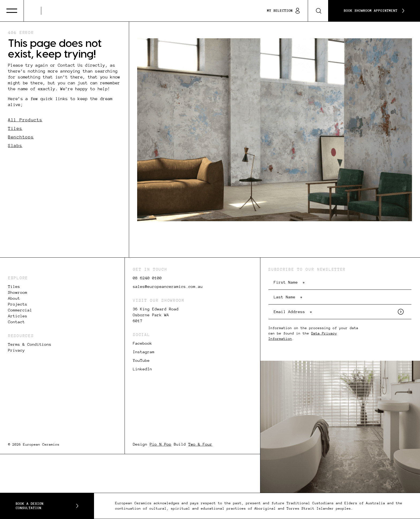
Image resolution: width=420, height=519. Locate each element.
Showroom (18, 292)
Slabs (15, 146)
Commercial (20, 310)
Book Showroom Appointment (374, 11)
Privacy (16, 350)
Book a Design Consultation (47, 506)
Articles (18, 316)
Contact (16, 322)
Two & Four (200, 444)
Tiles (15, 128)
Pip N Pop (161, 444)
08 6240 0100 (147, 278)
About (14, 298)
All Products (25, 120)
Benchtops (21, 137)
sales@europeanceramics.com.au (168, 287)
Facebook (142, 343)
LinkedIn (142, 369)
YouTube (141, 360)
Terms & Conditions (30, 344)
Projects (18, 304)
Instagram (144, 352)
